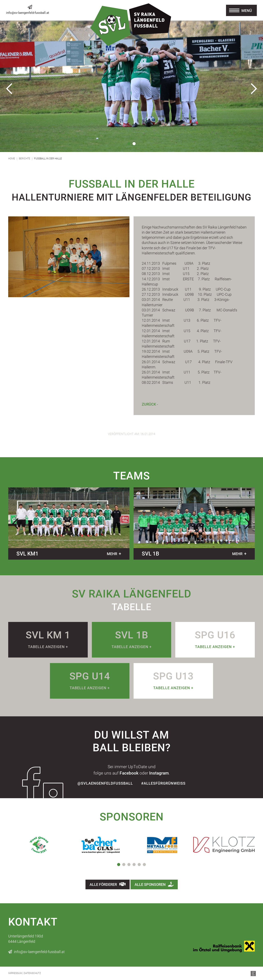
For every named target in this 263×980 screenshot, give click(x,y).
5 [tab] (139, 865)
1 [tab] (129, 144)
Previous (9, 89)
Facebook (129, 773)
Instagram (159, 773)
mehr (112, 554)
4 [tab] (134, 865)
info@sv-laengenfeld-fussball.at (28, 13)
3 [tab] (129, 865)
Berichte (25, 159)
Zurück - (150, 404)
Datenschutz (32, 973)
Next (254, 89)
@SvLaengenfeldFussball (105, 783)
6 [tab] (144, 865)
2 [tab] (134, 144)
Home (12, 159)
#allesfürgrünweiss (163, 783)
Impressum (15, 973)
